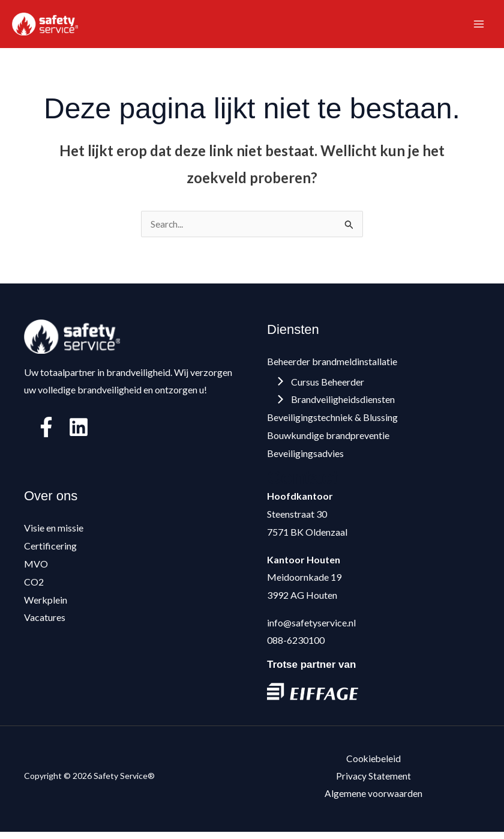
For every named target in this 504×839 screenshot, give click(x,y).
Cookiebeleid (373, 764)
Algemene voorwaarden (373, 800)
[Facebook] (46, 432)
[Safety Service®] (48, 26)
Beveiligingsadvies (305, 459)
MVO (36, 569)
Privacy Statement (374, 782)
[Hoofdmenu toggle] (479, 26)
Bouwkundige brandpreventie (328, 441)
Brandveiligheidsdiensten (337, 404)
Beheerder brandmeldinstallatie (332, 367)
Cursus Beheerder (322, 387)
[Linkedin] (79, 432)
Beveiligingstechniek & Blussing (332, 423)
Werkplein (46, 604)
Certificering (50, 551)
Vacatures (45, 622)
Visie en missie (54, 533)
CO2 (34, 586)
